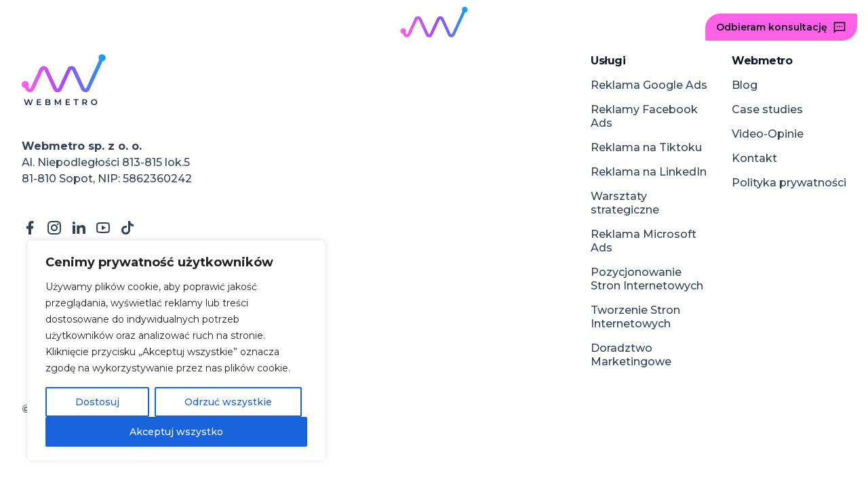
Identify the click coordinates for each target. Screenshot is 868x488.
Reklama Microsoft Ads (644, 241)
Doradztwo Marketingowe (631, 355)
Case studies (767, 109)
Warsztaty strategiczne (625, 203)
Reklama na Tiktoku (646, 147)
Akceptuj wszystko (176, 432)
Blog (745, 85)
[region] (176, 350)
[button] (47, 27)
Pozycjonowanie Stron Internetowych (647, 279)
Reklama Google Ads (649, 85)
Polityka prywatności (789, 183)
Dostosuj (97, 402)
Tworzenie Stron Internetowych (635, 317)
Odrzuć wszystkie (228, 402)
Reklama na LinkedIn (649, 172)
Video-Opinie (768, 134)
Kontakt (754, 158)
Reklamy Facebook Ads (644, 116)
